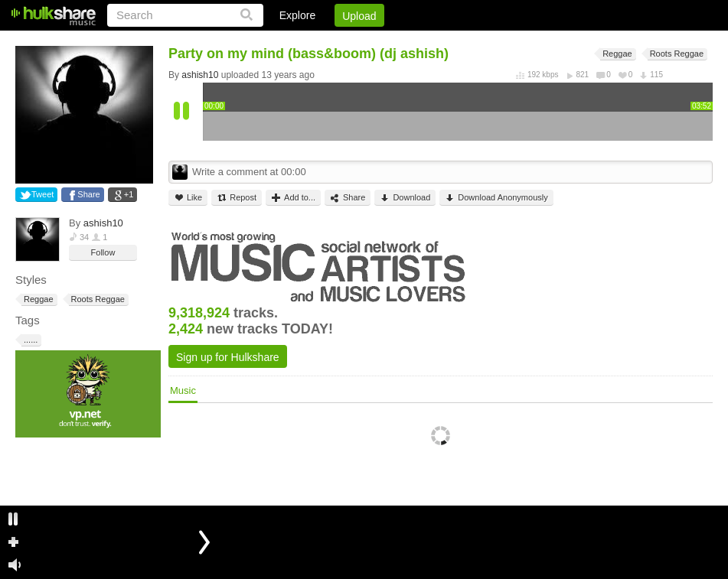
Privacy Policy (627, 42)
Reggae (38, 299)
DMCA (555, 42)
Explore (297, 15)
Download (405, 198)
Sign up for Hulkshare (228, 357)
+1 (129, 194)
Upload (359, 16)
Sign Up (452, 42)
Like (188, 198)
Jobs (505, 42)
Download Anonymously (496, 198)
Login (397, 42)
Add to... (293, 198)
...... (29, 340)
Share (88, 194)
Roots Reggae (97, 299)
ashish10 (103, 223)
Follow (103, 252)
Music (183, 390)
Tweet (42, 194)
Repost (237, 198)
